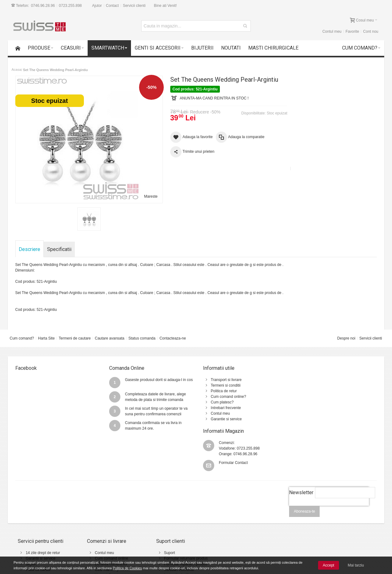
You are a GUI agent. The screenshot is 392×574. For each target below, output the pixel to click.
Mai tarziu (356, 565)
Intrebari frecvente (223, 408)
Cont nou (371, 31)
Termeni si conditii (222, 385)
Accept (329, 565)
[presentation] (329, 469)
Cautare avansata (110, 338)
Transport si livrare (223, 380)
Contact (112, 6)
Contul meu (332, 31)
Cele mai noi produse (111, 530)
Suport (31, 524)
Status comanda (142, 338)
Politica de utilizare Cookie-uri (254, 530)
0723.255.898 (70, 6)
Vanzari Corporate (109, 535)
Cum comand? (22, 338)
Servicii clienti (134, 6)
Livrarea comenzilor (110, 524)
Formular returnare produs (183, 519)
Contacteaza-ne (173, 338)
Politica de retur (220, 391)
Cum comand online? (225, 397)
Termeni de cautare (75, 338)
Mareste (150, 196)
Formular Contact (322, 400)
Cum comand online (110, 519)
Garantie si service (223, 419)
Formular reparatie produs (183, 524)
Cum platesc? (219, 402)
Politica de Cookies (127, 568)
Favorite (352, 31)
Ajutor (97, 6)
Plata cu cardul (38, 530)
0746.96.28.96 (43, 6)
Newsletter (301, 453)
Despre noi (346, 338)
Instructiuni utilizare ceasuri (184, 535)
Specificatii (59, 249)
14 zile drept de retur (43, 513)
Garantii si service (41, 519)
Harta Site (46, 338)
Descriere (29, 249)
